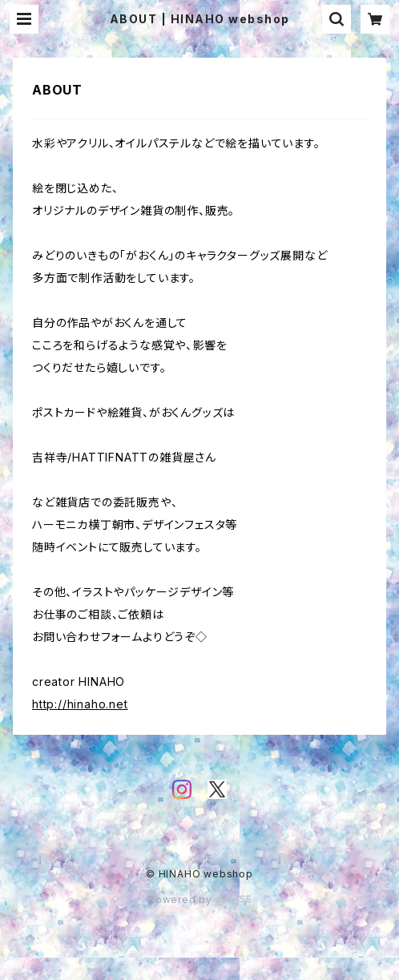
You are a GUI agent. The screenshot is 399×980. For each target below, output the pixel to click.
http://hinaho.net (80, 704)
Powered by (199, 899)
